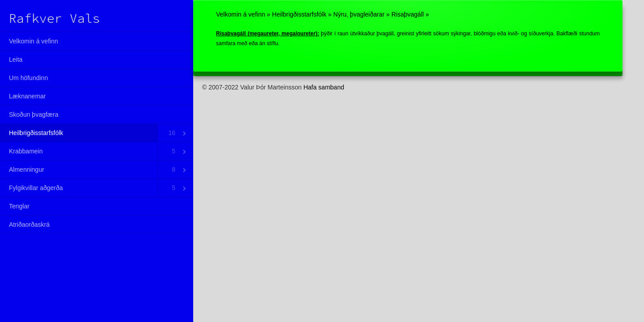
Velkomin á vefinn (34, 41)
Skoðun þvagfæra (34, 114)
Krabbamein (26, 151)
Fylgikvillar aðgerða (36, 188)
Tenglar (19, 206)
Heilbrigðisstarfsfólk (36, 133)
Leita (16, 59)
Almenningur (27, 169)
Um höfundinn (28, 78)
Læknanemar (28, 96)
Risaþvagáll (407, 14)
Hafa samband (324, 87)
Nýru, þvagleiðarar (359, 14)
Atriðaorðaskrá (29, 225)
